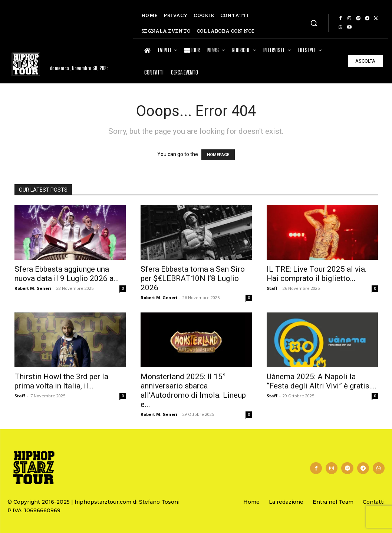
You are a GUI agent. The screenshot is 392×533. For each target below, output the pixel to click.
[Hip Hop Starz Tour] (26, 64)
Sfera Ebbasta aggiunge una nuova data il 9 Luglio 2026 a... (67, 274)
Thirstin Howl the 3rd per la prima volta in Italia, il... (61, 381)
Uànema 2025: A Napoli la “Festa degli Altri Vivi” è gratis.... (322, 381)
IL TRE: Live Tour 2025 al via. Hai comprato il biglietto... (317, 274)
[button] (314, 23)
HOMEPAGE (218, 155)
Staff (272, 288)
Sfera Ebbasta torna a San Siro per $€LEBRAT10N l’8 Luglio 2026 (193, 278)
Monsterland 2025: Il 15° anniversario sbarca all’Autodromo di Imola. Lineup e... (193, 390)
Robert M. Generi (33, 288)
